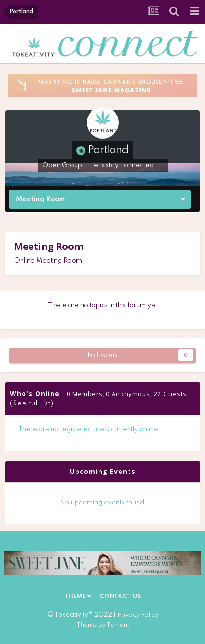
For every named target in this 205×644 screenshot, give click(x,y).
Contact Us (120, 596)
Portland (108, 150)
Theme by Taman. (103, 625)
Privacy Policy (138, 615)
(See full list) (32, 403)
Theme (77, 596)
